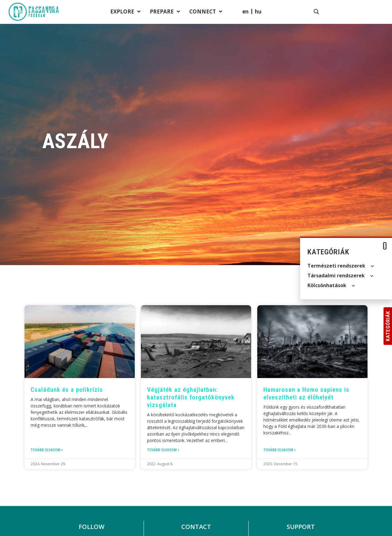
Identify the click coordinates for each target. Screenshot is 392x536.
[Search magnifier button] (375, 12)
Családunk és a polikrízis (67, 390)
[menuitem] (347, 12)
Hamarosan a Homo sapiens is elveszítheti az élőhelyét (306, 394)
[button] (385, 246)
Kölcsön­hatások (331, 286)
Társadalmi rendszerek (340, 276)
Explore (215, 12)
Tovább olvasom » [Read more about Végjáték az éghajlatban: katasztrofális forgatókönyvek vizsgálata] (163, 450)
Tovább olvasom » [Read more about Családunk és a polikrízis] (47, 450)
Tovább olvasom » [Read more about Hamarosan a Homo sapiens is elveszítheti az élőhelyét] (279, 450)
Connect (295, 12)
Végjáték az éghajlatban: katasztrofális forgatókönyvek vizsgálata (191, 397)
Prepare (254, 12)
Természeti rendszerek (341, 266)
